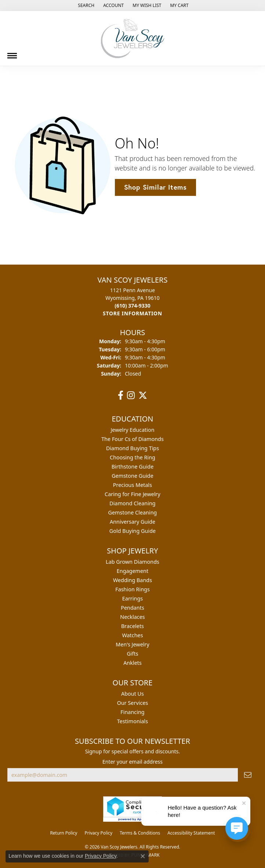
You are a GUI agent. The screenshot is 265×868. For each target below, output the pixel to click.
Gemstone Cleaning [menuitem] (133, 512)
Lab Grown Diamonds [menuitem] (132, 562)
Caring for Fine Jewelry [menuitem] (132, 494)
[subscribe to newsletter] (248, 775)
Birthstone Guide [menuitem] (133, 467)
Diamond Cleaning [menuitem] (132, 503)
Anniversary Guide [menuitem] (132, 522)
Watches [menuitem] (132, 635)
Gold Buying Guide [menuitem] (132, 531)
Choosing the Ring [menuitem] (132, 457)
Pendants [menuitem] (132, 608)
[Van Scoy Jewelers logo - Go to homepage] (132, 38)
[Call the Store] (132, 306)
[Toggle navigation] (12, 53)
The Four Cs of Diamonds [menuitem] (132, 439)
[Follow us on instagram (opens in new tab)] (131, 395)
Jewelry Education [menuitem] (132, 430)
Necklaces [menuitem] (132, 617)
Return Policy (63, 833)
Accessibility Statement (191, 833)
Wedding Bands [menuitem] (132, 580)
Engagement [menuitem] (132, 571)
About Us (132, 694)
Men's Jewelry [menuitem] (132, 644)
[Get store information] (132, 313)
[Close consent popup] (143, 856)
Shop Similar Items (155, 187)
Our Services (133, 703)
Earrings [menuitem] (132, 598)
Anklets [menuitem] (132, 663)
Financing (132, 712)
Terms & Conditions (140, 833)
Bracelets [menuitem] (132, 626)
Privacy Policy (98, 833)
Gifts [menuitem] (132, 654)
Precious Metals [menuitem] (132, 485)
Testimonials (132, 721)
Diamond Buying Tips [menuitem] (132, 448)
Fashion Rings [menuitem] (132, 589)
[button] (85, 6)
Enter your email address (132, 762)
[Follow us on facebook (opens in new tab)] (121, 395)
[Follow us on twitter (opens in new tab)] (143, 395)
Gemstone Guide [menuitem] (132, 476)
